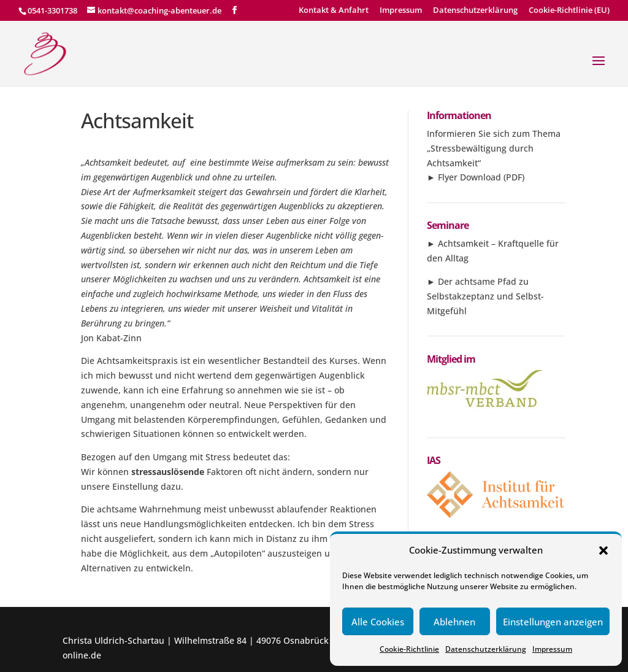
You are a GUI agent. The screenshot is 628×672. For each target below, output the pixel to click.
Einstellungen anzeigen (553, 622)
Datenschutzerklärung (486, 649)
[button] (603, 550)
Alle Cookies (378, 622)
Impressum (552, 649)
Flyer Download (469, 177)
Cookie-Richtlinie (409, 649)
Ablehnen (454, 622)
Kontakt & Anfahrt (334, 11)
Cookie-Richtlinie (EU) (569, 11)
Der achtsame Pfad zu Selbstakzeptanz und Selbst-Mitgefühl (485, 296)
